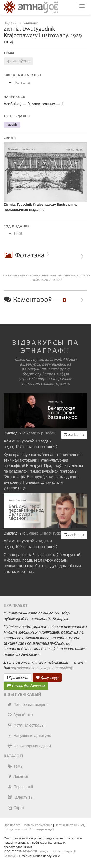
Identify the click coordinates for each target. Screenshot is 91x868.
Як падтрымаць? (42, 829)
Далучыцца (47, 678)
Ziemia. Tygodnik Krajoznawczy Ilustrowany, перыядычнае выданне (40, 207)
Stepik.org (32, 374)
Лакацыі (18, 776)
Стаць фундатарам (26, 686)
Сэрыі (16, 808)
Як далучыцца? (17, 829)
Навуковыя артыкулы (29, 736)
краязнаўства (19, 61)
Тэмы (15, 766)
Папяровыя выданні (28, 705)
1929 (18, 233)
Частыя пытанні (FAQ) (71, 825)
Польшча (22, 82)
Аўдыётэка (20, 715)
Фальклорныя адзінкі (29, 746)
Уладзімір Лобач (41, 433)
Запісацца (74, 435)
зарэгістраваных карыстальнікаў (42, 668)
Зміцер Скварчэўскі (44, 533)
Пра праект (17, 678)
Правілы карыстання (37, 825)
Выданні (11, 23)
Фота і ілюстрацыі (26, 725)
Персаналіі (20, 787)
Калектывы (20, 797)
